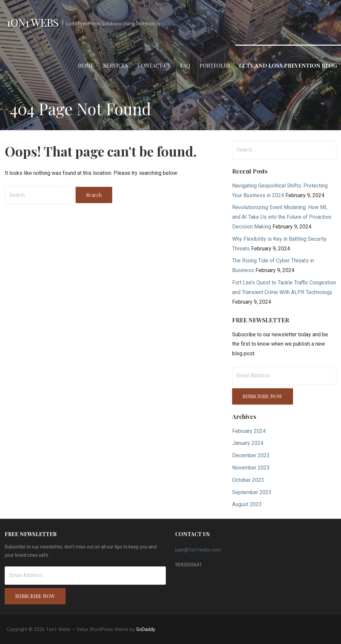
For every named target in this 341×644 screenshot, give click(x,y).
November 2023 (251, 468)
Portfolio (215, 65)
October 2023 (248, 480)
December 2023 (251, 455)
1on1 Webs (33, 22)
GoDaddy (146, 629)
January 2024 (248, 443)
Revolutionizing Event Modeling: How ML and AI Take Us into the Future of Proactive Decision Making (282, 217)
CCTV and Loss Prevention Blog (288, 65)
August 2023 (247, 504)
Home (86, 65)
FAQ (185, 65)
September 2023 (252, 492)
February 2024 (249, 431)
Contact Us (154, 65)
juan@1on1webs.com (198, 550)
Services (116, 65)
